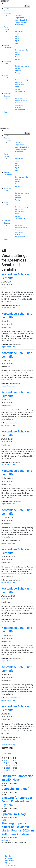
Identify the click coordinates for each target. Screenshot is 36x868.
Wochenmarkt (20, 110)
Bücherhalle (19, 82)
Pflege (18, 52)
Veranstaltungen (11, 865)
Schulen (18, 89)
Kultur (17, 36)
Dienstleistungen (21, 101)
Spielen (18, 41)
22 (7, 768)
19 (16, 766)
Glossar (8, 863)
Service (18, 59)
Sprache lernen (20, 91)
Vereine (18, 73)
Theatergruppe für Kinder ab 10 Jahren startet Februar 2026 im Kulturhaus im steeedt (18, 829)
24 (12, 768)
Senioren (18, 57)
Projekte (18, 71)
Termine (7, 9)
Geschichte (19, 25)
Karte (6, 112)
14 (5, 766)
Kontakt (8, 856)
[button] (4, 1)
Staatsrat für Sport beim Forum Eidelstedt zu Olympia (18, 801)
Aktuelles (19, 15)
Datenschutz (10, 861)
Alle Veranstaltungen (9, 745)
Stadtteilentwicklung (22, 20)
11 (14, 763)
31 (5, 761)
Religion (18, 38)
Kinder (9, 307)
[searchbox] (14, 6)
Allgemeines (20, 18)
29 (7, 770)
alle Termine (6, 840)
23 (9, 768)
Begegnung (19, 32)
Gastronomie (20, 103)
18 (14, 766)
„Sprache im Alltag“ (16, 789)
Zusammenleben (21, 22)
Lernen (14, 307)
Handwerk (19, 107)
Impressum (9, 858)
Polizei (18, 55)
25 (14, 768)
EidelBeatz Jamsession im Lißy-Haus (17, 778)
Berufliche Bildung (22, 80)
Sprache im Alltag (14, 814)
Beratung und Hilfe (22, 50)
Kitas (17, 87)
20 (2, 768)
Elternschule (20, 84)
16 (9, 766)
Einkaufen (19, 98)
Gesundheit (19, 105)
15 (7, 766)
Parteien (18, 68)
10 (12, 763)
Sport (17, 43)
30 (9, 770)
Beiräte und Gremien (22, 66)
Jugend (18, 34)
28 (5, 770)
